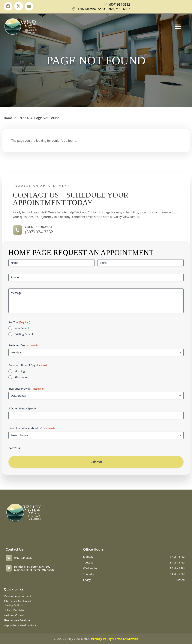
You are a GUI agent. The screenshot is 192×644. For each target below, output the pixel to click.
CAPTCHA (14, 448)
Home (8, 118)
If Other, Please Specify (22, 408)
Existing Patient (24, 334)
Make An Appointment (17, 596)
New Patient (22, 328)
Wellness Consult (14, 615)
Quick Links (13, 589)
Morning (20, 371)
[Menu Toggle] (178, 26)
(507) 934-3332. (40, 232)
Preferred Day (23, 345)
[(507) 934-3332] (9, 558)
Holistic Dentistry (14, 610)
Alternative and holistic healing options (18, 603)
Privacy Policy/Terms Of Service (115, 639)
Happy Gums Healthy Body (20, 625)
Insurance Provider (26, 389)
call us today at (39, 227)
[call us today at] (17, 230)
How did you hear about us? (31, 428)
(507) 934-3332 (23, 558)
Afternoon (21, 377)
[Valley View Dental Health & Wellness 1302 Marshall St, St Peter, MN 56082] (125, 521)
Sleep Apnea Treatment (18, 620)
